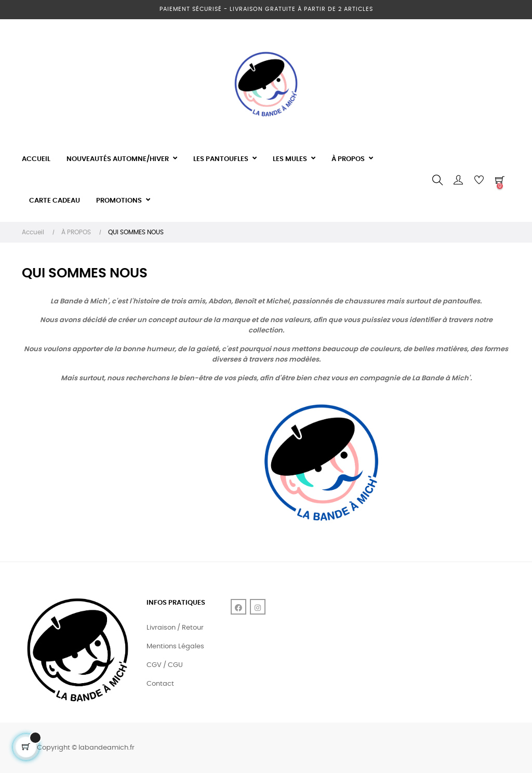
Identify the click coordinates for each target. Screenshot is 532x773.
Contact (160, 684)
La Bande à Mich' (79, 302)
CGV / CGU (165, 665)
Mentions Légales (175, 647)
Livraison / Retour (175, 628)
